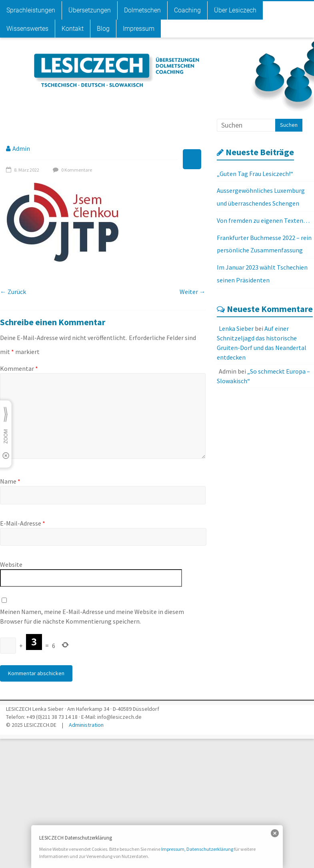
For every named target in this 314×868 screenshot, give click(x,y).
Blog (103, 29)
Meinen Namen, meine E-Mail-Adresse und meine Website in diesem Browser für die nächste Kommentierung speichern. (92, 616)
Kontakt (73, 29)
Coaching (187, 10)
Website (11, 564)
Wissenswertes (27, 29)
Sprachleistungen (31, 10)
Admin (21, 148)
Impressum (139, 29)
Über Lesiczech (235, 10)
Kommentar (19, 368)
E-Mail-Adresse (23, 523)
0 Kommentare (71, 170)
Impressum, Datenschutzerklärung (197, 849)
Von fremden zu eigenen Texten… (263, 220)
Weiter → (193, 292)
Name (10, 481)
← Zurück (13, 292)
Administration (86, 725)
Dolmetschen (142, 10)
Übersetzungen (90, 10)
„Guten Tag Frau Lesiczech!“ (255, 174)
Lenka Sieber (236, 328)
